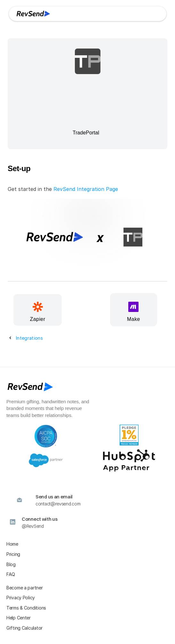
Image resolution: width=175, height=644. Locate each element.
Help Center (19, 618)
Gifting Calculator (24, 628)
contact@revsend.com (58, 504)
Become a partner (25, 588)
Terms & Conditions (26, 608)
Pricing (13, 554)
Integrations (29, 338)
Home (12, 544)
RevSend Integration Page (86, 189)
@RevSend (33, 526)
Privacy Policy (21, 598)
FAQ (11, 574)
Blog (11, 564)
